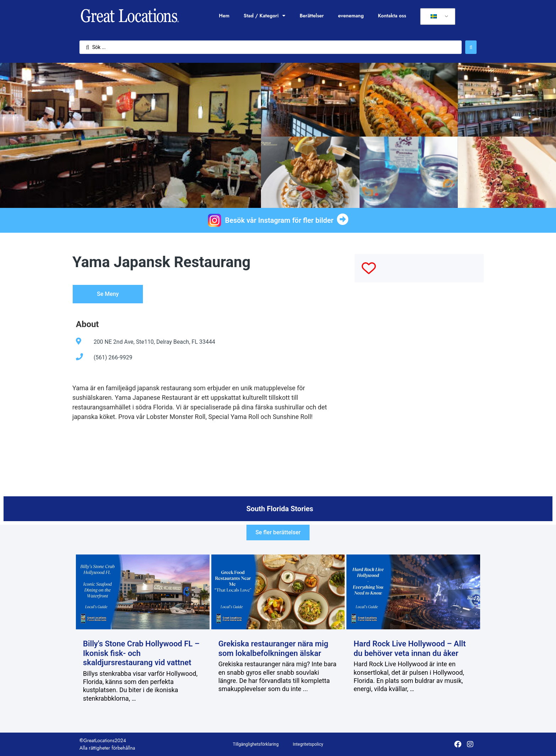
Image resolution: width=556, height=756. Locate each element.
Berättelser (312, 16)
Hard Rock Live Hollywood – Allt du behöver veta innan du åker (410, 648)
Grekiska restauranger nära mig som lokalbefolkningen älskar (273, 648)
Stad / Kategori (265, 16)
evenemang (351, 16)
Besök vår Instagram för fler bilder (279, 220)
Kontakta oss (392, 16)
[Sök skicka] (471, 47)
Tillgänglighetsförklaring (256, 744)
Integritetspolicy (308, 744)
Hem (224, 16)
